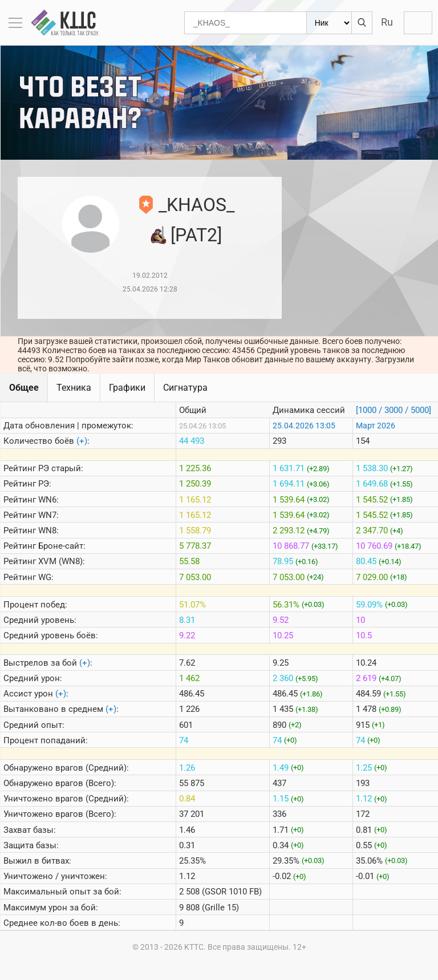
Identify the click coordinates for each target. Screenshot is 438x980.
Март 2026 (376, 426)
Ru (387, 22)
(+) (82, 441)
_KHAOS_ (196, 205)
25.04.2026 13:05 (304, 426)
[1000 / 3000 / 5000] (394, 410)
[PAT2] (196, 235)
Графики (127, 388)
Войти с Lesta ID (418, 23)
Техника (74, 388)
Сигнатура (185, 388)
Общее (24, 388)
